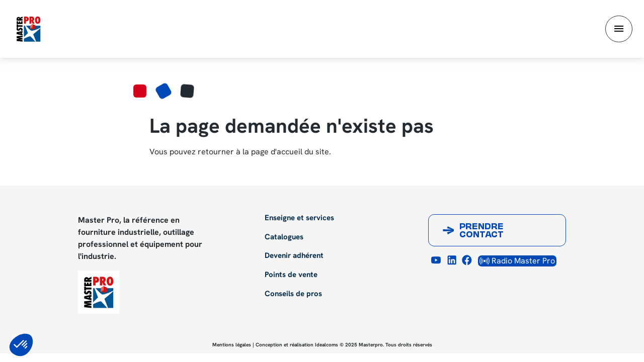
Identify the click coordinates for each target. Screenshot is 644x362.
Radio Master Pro (517, 261)
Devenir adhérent (294, 256)
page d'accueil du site (290, 152)
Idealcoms (327, 345)
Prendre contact (481, 231)
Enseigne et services (299, 218)
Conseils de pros (293, 294)
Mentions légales (232, 345)
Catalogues (284, 237)
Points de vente (291, 275)
